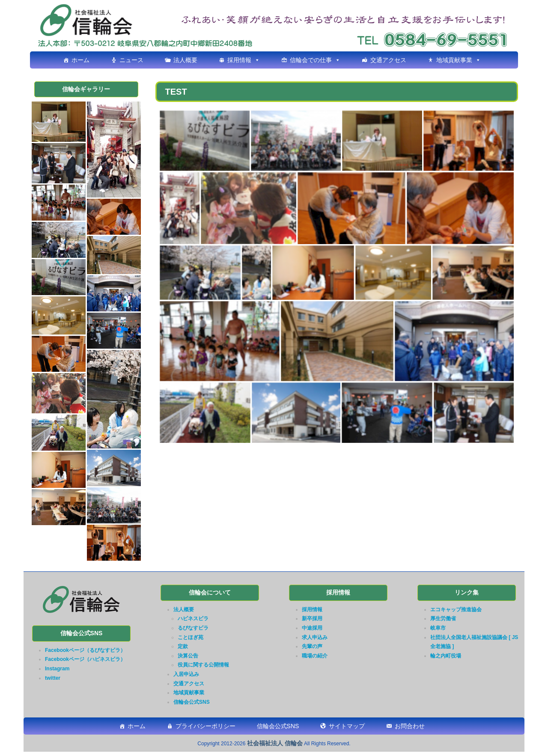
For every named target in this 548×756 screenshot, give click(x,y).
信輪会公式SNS (192, 702)
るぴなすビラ (193, 628)
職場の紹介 (315, 656)
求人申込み (315, 637)
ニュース (131, 60)
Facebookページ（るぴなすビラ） (85, 650)
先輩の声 (312, 646)
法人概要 (185, 60)
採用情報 (239, 60)
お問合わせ (410, 726)
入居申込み (186, 674)
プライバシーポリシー (205, 726)
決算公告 (188, 656)
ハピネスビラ (193, 619)
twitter (53, 678)
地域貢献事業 (454, 60)
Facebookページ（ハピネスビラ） (85, 659)
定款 (183, 646)
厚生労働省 (443, 619)
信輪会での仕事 (311, 60)
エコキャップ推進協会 (456, 610)
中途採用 (312, 628)
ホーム (80, 60)
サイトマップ (347, 726)
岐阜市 (438, 628)
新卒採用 (312, 619)
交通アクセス (388, 60)
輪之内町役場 (446, 656)
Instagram (57, 669)
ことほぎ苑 (191, 637)
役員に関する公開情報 (203, 665)
